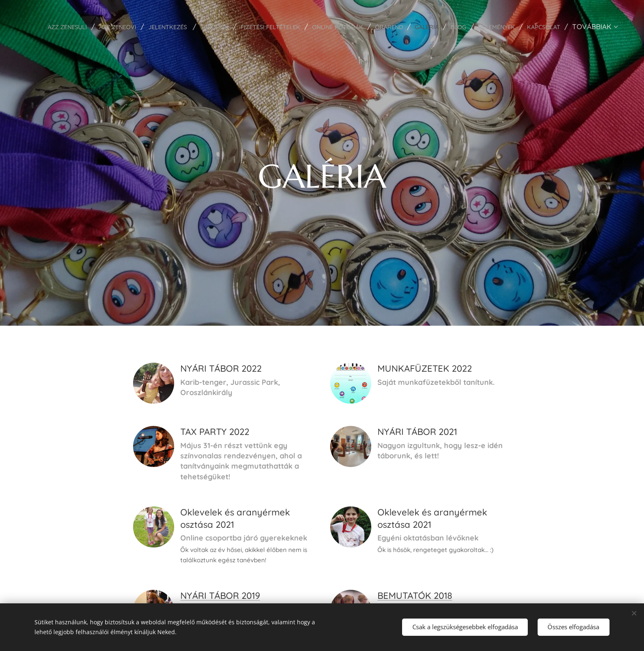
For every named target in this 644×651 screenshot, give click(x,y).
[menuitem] (100, 27)
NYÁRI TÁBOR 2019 (220, 596)
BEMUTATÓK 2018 (415, 596)
